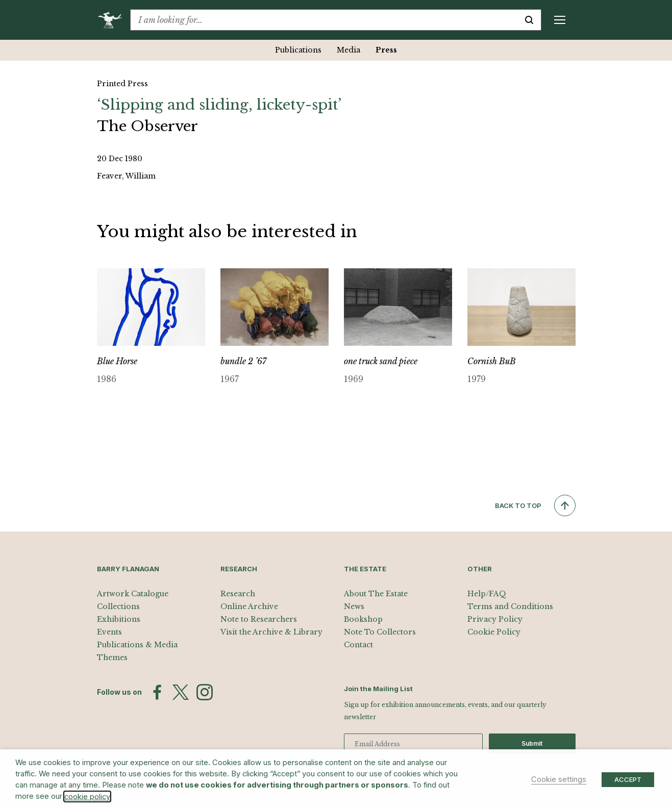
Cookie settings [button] (559, 779)
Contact (358, 645)
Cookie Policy (494, 632)
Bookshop (363, 619)
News (354, 606)
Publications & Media (137, 645)
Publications (298, 50)
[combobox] (324, 20)
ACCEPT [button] (628, 779)
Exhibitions (119, 619)
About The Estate (376, 594)
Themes (112, 657)
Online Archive (249, 606)
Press (386, 50)
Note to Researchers (259, 619)
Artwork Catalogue (133, 594)
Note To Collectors (380, 632)
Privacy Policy (495, 619)
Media (349, 50)
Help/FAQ (487, 594)
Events (109, 632)
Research (238, 594)
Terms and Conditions (510, 606)
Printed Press (122, 84)
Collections (118, 606)
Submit (532, 743)
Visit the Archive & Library (271, 632)
